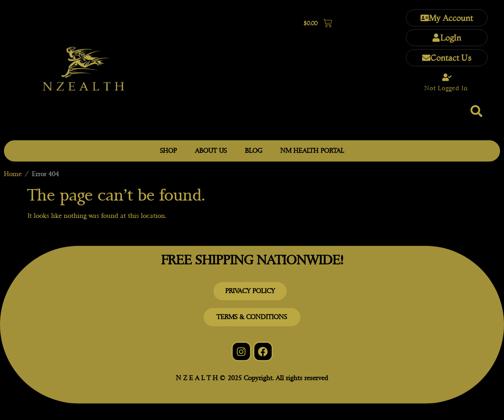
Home (13, 174)
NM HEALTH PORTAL (312, 151)
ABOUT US (211, 151)
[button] (476, 111)
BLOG (254, 151)
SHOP (168, 151)
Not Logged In (446, 88)
